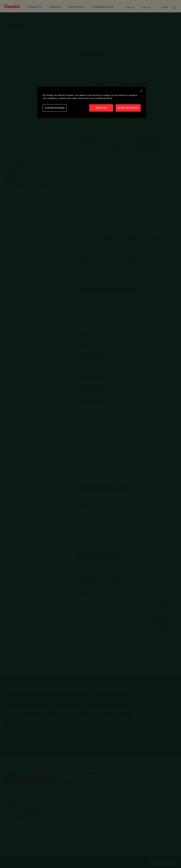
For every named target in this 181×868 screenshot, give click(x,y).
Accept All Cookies (128, 108)
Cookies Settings (55, 108)
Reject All (101, 108)
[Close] (141, 91)
